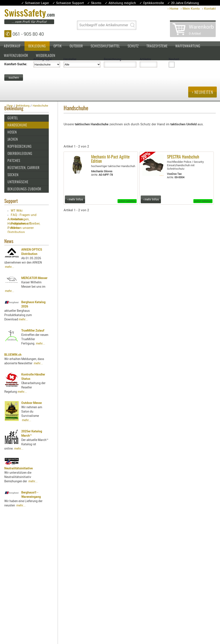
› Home (173, 8)
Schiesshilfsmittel (105, 46)
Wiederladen (46, 56)
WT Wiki (17, 210)
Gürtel (13, 118)
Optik (58, 46)
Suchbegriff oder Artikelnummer (104, 25)
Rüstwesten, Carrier (24, 168)
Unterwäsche (18, 182)
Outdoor (76, 46)
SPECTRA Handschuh (183, 157)
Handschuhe (17, 125)
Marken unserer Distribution (21, 230)
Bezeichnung (112, 59)
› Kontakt (209, 8)
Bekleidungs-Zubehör (24, 189)
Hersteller (70, 59)
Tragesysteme (157, 46)
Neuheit (174, 59)
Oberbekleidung (20, 154)
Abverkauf (12, 46)
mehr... (10, 267)
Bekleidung (37, 46)
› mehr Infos (75, 199)
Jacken (13, 140)
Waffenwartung (188, 46)
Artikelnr (145, 59)
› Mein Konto (190, 8)
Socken (13, 175)
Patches (14, 161)
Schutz (133, 46)
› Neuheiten (202, 93)
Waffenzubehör (16, 56)
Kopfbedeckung (20, 147)
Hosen (12, 132)
